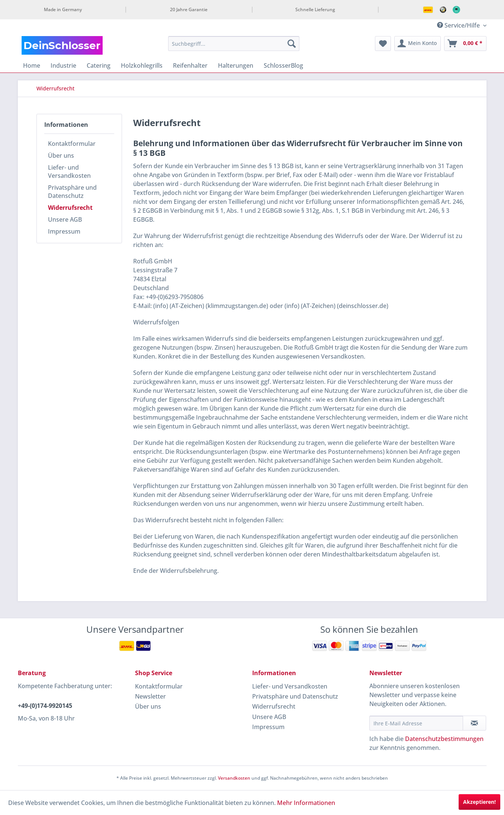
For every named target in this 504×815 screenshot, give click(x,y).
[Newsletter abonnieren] (474, 723)
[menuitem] (234, 44)
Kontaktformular (72, 144)
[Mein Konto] (418, 44)
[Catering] (99, 65)
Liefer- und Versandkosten (69, 171)
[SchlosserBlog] (283, 65)
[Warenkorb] (465, 44)
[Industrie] (63, 65)
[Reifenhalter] (190, 65)
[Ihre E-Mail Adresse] (416, 723)
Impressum (64, 231)
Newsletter (150, 696)
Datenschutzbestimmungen (444, 739)
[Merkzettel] (383, 44)
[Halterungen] (236, 65)
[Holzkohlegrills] (142, 65)
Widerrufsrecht (70, 208)
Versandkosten (234, 778)
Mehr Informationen (306, 803)
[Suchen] (292, 44)
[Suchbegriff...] (234, 44)
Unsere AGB (65, 219)
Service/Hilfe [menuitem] (459, 25)
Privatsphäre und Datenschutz (72, 192)
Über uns (61, 155)
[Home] (32, 65)
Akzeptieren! (479, 802)
